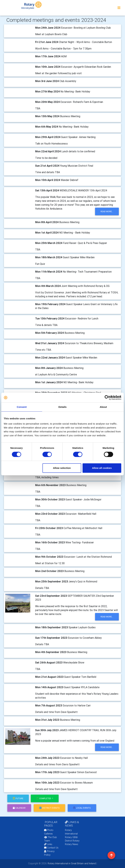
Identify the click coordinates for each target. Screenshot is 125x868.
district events (49, 808)
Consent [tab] (22, 407)
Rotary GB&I (71, 837)
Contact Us (51, 848)
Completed (44, 798)
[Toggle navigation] (119, 8)
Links (48, 844)
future (18, 798)
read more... (107, 211)
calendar (19, 808)
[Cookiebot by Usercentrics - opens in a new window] (107, 398)
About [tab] (103, 407)
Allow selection (62, 468)
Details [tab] (62, 407)
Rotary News (72, 844)
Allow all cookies (102, 468)
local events (82, 808)
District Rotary (72, 841)
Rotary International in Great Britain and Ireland (71, 863)
